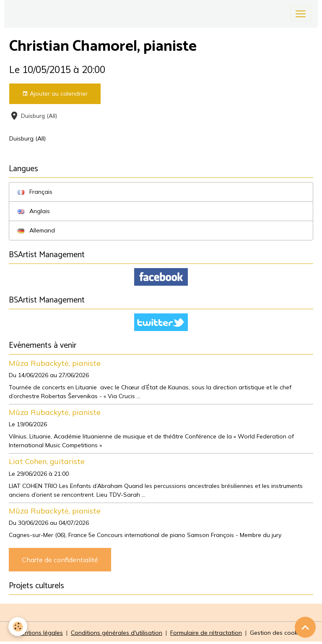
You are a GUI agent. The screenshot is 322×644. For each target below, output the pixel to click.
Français (35, 192)
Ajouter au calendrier (55, 94)
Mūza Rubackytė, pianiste (55, 363)
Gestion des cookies (278, 633)
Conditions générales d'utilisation (117, 633)
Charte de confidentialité (60, 560)
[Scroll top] (305, 627)
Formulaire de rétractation (206, 633)
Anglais (34, 211)
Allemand (36, 230)
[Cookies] (18, 627)
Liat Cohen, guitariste (47, 461)
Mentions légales (40, 633)
